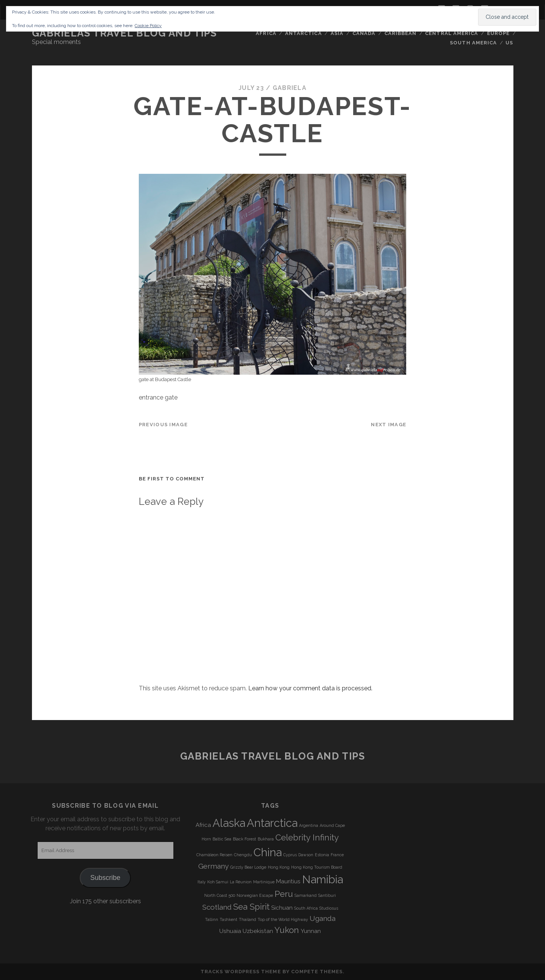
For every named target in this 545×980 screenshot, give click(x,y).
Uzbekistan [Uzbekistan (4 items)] (258, 931)
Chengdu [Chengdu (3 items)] (243, 855)
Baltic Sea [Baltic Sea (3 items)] (222, 839)
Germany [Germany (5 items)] (213, 866)
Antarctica (303, 33)
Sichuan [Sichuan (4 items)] (282, 908)
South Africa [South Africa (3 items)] (306, 908)
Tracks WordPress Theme (241, 972)
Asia (337, 33)
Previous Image (163, 425)
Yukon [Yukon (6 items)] (287, 930)
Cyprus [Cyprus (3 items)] (290, 855)
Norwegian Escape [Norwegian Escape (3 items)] (255, 895)
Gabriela (290, 88)
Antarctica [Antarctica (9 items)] (272, 823)
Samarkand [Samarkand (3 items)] (306, 895)
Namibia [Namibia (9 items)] (323, 879)
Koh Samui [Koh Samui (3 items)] (218, 882)
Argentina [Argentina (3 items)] (309, 825)
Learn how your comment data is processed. (310, 688)
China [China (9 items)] (268, 852)
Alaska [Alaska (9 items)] (229, 823)
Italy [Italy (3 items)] (202, 882)
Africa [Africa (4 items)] (203, 825)
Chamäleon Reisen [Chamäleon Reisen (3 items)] (214, 855)
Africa (266, 33)
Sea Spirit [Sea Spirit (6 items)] (251, 907)
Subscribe (105, 878)
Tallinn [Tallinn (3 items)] (212, 919)
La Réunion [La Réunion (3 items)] (241, 882)
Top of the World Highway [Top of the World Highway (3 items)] (283, 919)
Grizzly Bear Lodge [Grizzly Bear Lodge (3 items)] (248, 867)
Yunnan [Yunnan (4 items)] (311, 931)
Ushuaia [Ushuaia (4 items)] (230, 931)
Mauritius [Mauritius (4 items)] (288, 881)
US (509, 43)
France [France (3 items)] (337, 855)
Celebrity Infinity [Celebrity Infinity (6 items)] (307, 837)
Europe (498, 33)
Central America (452, 33)
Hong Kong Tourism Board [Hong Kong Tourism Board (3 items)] (317, 867)
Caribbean (400, 33)
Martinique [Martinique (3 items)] (264, 882)
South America (473, 43)
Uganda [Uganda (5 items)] (323, 918)
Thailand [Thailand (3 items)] (247, 919)
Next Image (389, 425)
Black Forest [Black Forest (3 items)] (244, 839)
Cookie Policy (148, 26)
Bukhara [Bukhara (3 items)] (266, 839)
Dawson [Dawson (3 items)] (306, 855)
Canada (364, 33)
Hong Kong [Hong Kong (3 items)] (279, 867)
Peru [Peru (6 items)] (284, 894)
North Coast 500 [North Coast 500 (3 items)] (220, 895)
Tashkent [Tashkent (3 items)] (228, 919)
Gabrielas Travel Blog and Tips (124, 33)
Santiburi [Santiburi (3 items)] (327, 895)
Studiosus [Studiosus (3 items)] (329, 908)
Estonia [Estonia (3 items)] (322, 855)
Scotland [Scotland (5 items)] (217, 907)
